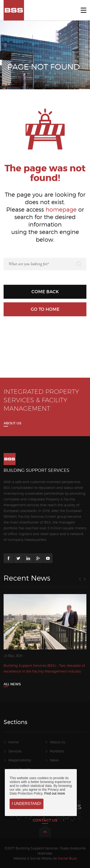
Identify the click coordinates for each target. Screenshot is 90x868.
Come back (45, 292)
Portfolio (57, 751)
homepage (61, 210)
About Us (57, 742)
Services (15, 751)
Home (14, 742)
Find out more (54, 793)
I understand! (27, 804)
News (54, 760)
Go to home (45, 309)
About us (12, 423)
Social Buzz (67, 858)
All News (12, 684)
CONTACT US (45, 820)
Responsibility (20, 760)
